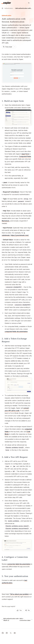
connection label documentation (19, 564)
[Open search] (25, 3)
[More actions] (32, 3)
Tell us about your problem (19, 594)
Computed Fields (25, 156)
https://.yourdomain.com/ (20, 235)
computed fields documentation (16, 332)
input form (25, 154)
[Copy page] (7, 47)
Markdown (6, 221)
